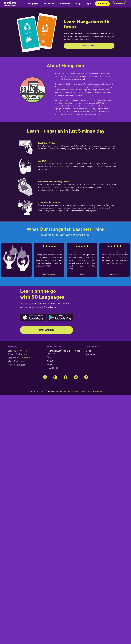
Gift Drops (65, 4)
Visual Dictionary (16, 361)
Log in (89, 4)
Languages (33, 4)
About (50, 361)
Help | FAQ (52, 368)
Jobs (89, 351)
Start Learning (47, 330)
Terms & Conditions (72, 391)
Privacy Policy (86, 391)
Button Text (33, 317)
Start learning (89, 46)
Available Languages (18, 365)
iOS (16, 351)
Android (24, 351)
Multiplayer (49, 4)
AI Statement (98, 391)
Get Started (120, 4)
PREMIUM (102, 4)
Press (50, 365)
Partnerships (92, 354)
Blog (78, 4)
